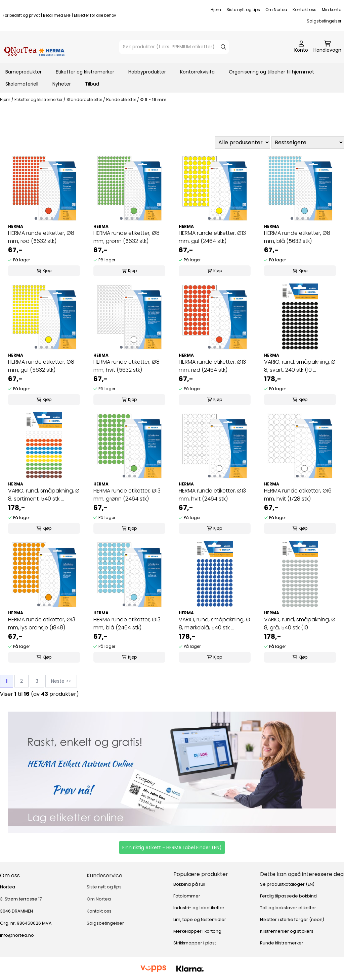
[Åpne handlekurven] (327, 47)
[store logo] (34, 47)
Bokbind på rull (189, 884)
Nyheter (62, 84)
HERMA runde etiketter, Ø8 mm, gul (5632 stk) (41, 366)
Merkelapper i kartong (197, 931)
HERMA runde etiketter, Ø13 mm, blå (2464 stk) (127, 624)
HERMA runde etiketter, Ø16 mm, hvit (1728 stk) (298, 495)
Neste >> (61, 681)
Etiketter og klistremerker (85, 72)
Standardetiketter (85, 99)
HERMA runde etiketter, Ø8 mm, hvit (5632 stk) (126, 366)
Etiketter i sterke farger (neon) (292, 919)
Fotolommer (187, 896)
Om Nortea (276, 10)
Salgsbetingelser (324, 21)
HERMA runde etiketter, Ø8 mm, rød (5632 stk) (41, 237)
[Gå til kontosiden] (301, 47)
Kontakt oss (305, 10)
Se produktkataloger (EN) (287, 884)
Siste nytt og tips (243, 10)
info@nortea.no (17, 935)
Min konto (332, 10)
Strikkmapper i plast (195, 943)
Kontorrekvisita (197, 72)
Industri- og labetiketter (199, 908)
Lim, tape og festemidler (200, 919)
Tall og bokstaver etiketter (288, 908)
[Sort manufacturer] (243, 142)
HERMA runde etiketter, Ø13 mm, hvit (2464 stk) (212, 495)
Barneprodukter (24, 72)
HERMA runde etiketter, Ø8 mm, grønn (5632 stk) (126, 237)
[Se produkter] (172, 772)
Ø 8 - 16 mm (153, 99)
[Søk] (174, 47)
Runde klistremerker (282, 943)
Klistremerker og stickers (287, 931)
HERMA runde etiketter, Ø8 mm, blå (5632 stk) (297, 237)
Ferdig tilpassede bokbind (288, 896)
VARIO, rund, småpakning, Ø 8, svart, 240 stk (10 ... (300, 366)
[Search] (223, 47)
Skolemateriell (22, 84)
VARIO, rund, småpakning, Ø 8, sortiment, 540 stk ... (44, 495)
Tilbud (92, 84)
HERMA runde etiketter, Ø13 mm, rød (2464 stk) (212, 366)
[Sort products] (308, 142)
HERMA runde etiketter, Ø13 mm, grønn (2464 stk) (127, 495)
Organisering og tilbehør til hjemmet (271, 72)
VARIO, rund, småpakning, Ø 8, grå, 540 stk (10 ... (300, 624)
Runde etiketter (122, 99)
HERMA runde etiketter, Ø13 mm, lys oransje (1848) (42, 624)
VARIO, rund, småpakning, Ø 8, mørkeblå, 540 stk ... (214, 624)
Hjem (216, 10)
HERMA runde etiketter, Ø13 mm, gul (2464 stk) (212, 237)
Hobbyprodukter (147, 72)
